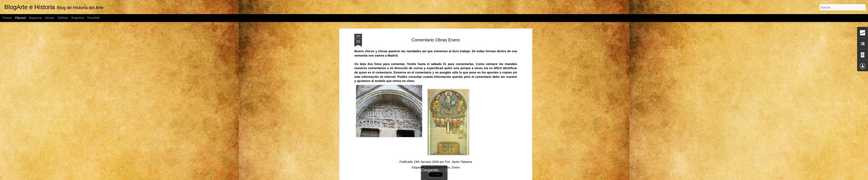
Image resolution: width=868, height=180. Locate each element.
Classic (7, 18)
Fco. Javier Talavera (458, 162)
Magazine (35, 18)
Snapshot (78, 18)
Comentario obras (438, 167)
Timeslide (93, 18)
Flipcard (20, 18)
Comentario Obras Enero (436, 40)
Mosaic (50, 18)
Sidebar (63, 18)
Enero (456, 167)
